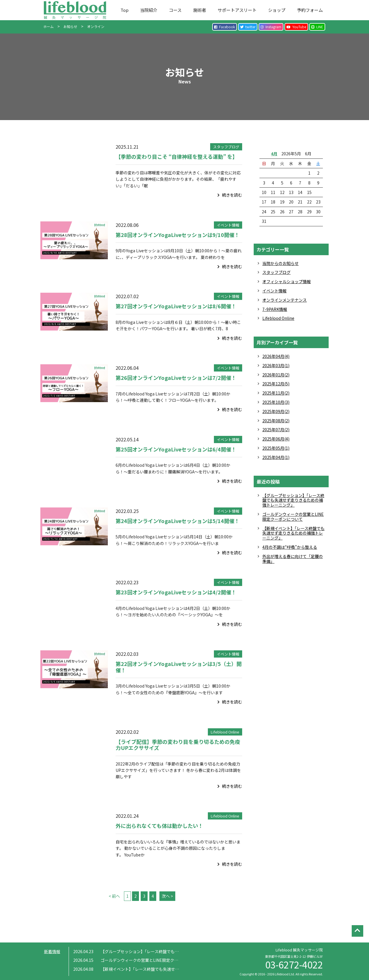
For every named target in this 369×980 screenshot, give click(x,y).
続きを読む (230, 195)
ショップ (277, 10)
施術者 (200, 10)
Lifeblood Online (225, 732)
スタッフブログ (226, 147)
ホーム (48, 26)
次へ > (167, 896)
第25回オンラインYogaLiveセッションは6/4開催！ (176, 449)
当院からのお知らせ (280, 263)
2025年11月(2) (276, 393)
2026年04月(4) (276, 356)
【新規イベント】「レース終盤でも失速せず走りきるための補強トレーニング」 (293, 533)
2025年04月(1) (276, 457)
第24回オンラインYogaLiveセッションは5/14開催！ (178, 521)
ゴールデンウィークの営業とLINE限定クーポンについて (293, 517)
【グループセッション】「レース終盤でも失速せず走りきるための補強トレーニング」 (293, 500)
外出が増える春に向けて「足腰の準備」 (293, 559)
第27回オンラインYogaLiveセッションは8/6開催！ (176, 306)
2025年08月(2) (276, 421)
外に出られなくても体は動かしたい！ (159, 826)
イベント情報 (228, 225)
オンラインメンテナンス (285, 300)
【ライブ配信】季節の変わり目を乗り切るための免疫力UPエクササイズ (178, 745)
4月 (274, 154)
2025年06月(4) (276, 439)
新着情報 (52, 951)
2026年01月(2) (276, 375)
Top (125, 10)
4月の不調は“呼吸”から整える (290, 547)
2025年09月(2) (276, 411)
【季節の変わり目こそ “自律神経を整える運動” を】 (177, 156)
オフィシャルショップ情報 (287, 281)
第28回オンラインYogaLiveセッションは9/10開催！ (178, 235)
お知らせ (70, 26)
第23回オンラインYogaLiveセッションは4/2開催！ (176, 592)
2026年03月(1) (276, 365)
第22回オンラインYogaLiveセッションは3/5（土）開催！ (179, 667)
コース (175, 10)
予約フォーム (310, 10)
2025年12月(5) (276, 384)
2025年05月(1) (276, 448)
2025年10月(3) (276, 402)
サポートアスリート (237, 10)
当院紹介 (149, 10)
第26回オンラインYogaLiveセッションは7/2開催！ (176, 378)
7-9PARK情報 (275, 309)
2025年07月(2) (276, 430)
